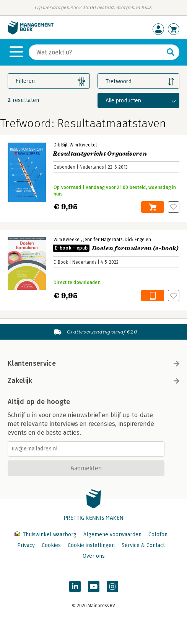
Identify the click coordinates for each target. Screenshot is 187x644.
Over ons (94, 556)
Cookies (51, 545)
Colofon (158, 535)
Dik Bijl (60, 145)
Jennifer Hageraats (103, 240)
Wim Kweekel (83, 145)
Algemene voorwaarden (112, 535)
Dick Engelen (138, 240)
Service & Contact (143, 545)
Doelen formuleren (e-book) (116, 248)
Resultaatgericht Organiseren (100, 154)
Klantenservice (93, 363)
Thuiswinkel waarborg (46, 535)
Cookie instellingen (91, 545)
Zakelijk (93, 381)
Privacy (26, 545)
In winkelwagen (153, 207)
